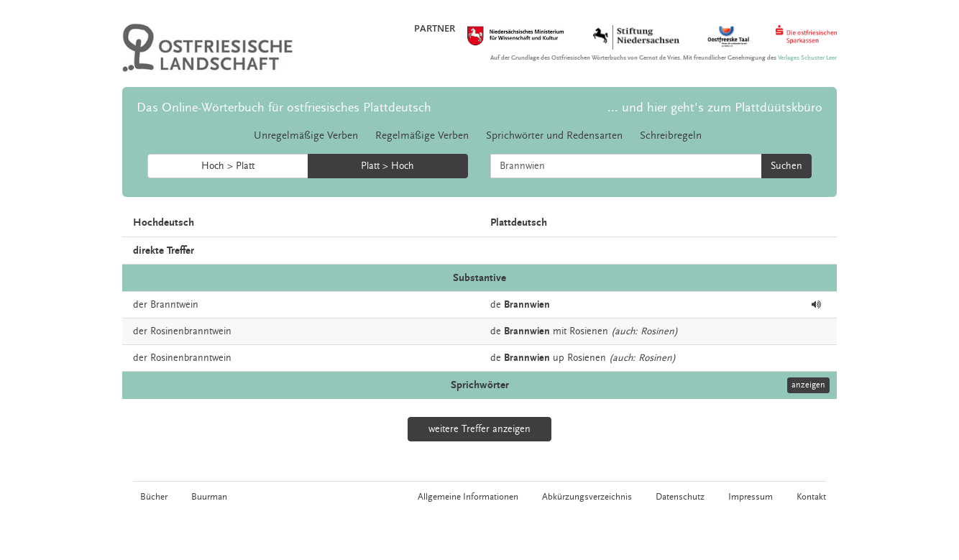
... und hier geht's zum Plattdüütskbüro (715, 107)
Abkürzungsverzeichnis (587, 497)
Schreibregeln (671, 136)
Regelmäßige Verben (422, 136)
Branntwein (174, 305)
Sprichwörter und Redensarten (554, 136)
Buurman (209, 497)
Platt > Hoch (387, 166)
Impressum (751, 497)
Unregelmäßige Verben (306, 136)
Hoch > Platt (228, 166)
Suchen (786, 166)
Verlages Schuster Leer (807, 58)
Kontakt (811, 497)
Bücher (154, 497)
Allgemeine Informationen (468, 497)
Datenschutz (680, 497)
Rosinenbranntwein (191, 331)
